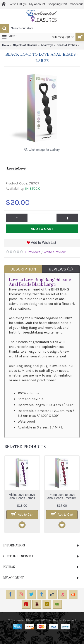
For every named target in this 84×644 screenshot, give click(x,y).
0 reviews (33, 252)
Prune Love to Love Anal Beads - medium (62, 496)
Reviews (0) (61, 269)
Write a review (55, 252)
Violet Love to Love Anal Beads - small (22, 496)
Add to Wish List (44, 243)
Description (23, 269)
